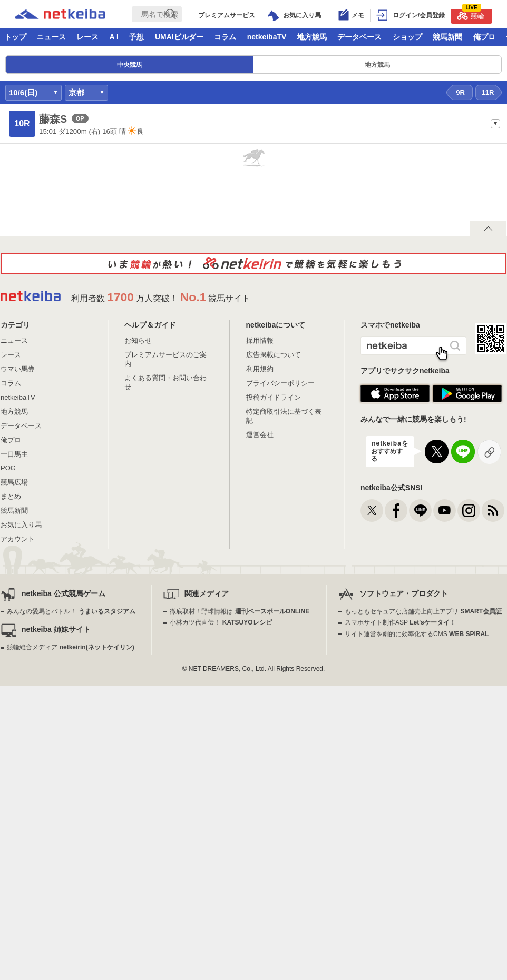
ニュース (51, 37)
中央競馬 (130, 65)
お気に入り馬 (21, 525)
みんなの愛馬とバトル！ (71, 611)
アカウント (18, 539)
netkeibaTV (267, 37)
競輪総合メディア (70, 647)
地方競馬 (312, 37)
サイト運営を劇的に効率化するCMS (417, 634)
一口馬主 (14, 454)
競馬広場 (14, 482)
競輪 (471, 14)
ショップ (407, 37)
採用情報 (260, 340)
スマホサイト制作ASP (400, 622)
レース (87, 37)
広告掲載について (274, 355)
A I (114, 37)
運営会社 (260, 435)
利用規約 (260, 369)
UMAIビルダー (179, 37)
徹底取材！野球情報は (240, 611)
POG (8, 468)
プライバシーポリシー (280, 383)
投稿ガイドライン (274, 397)
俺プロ (484, 37)
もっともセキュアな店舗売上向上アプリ (423, 611)
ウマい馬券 (18, 369)
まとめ (11, 496)
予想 (136, 37)
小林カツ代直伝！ (221, 622)
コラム (225, 37)
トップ (15, 37)
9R (460, 92)
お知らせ (138, 340)
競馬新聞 (447, 37)
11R (488, 92)
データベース (359, 37)
